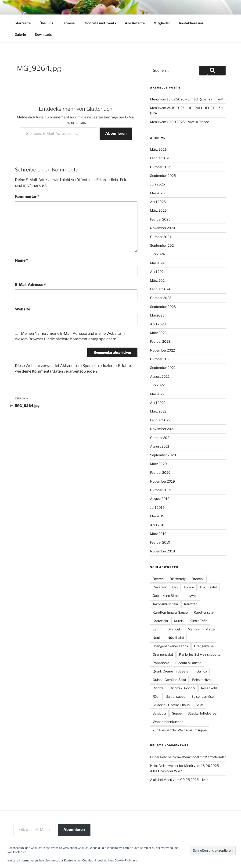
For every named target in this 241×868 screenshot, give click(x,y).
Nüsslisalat (176, 638)
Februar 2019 (160, 542)
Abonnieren (116, 133)
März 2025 (158, 210)
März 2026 (158, 149)
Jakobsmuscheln (165, 604)
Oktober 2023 (161, 298)
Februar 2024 (160, 289)
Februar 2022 (160, 420)
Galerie (20, 34)
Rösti (156, 696)
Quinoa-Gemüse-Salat (169, 680)
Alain (154, 780)
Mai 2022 (157, 394)
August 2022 (160, 376)
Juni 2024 (157, 254)
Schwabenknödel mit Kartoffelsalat (199, 757)
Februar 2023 (160, 341)
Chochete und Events (100, 23)
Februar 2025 (160, 219)
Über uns (46, 23)
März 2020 (158, 464)
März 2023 (158, 333)
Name (22, 260)
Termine (68, 23)
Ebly (175, 587)
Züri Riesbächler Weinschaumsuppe (180, 730)
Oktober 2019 (161, 490)
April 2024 (158, 272)
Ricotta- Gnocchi (182, 688)
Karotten (191, 604)
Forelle (189, 587)
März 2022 (158, 411)
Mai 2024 (157, 263)
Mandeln (175, 629)
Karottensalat (204, 612)
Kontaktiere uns (191, 23)
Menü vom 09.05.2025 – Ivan (186, 780)
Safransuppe (176, 696)
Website (23, 309)
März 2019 (158, 534)
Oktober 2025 (161, 167)
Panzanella (161, 663)
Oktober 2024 (161, 237)
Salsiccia (159, 713)
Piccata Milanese (188, 663)
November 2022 (162, 350)
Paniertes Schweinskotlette (200, 654)
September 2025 (163, 176)
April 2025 (158, 202)
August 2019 (160, 499)
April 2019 (158, 525)
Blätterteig (178, 579)
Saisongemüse (203, 696)
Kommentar (27, 197)
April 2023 (158, 324)
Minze (210, 629)
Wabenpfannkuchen (168, 722)
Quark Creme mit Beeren (171, 671)
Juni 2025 (157, 184)
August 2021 (160, 446)
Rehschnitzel (202, 680)
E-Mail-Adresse (30, 285)
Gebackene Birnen (167, 596)
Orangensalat (163, 654)
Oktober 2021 (160, 438)
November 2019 (162, 481)
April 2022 (158, 403)
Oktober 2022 (161, 359)
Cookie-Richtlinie (126, 860)
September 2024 (163, 245)
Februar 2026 (160, 158)
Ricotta (158, 688)
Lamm (158, 629)
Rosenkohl (209, 688)
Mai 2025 (157, 193)
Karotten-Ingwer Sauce (170, 612)
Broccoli (198, 579)
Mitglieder (162, 23)
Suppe (177, 713)
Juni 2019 (157, 507)
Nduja (157, 638)
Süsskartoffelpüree (202, 713)
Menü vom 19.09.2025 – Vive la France (180, 122)
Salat (200, 705)
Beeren (158, 579)
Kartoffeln (160, 621)
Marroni (194, 629)
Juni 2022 (157, 385)
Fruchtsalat (209, 587)
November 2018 (162, 551)
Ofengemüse (204, 646)
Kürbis (179, 621)
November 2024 (163, 228)
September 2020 (163, 455)
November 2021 (162, 429)
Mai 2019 (157, 516)
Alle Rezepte (135, 23)
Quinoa (202, 671)
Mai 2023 (157, 315)
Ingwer (192, 596)
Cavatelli (159, 587)
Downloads (43, 34)
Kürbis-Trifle (199, 621)
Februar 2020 (160, 472)
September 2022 (163, 368)
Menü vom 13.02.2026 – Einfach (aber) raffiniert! (187, 99)
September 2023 (163, 307)
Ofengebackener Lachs (170, 646)
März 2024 (158, 280)
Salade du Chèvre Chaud (171, 705)
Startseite (23, 23)
